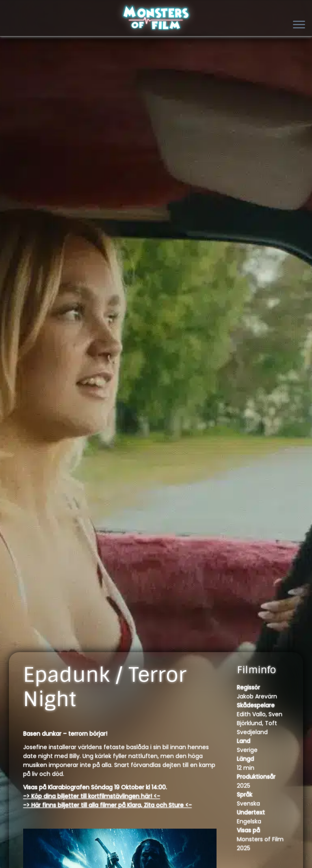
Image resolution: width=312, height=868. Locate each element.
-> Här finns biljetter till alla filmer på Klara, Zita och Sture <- (107, 805)
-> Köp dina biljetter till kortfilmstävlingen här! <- (92, 796)
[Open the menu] (299, 25)
